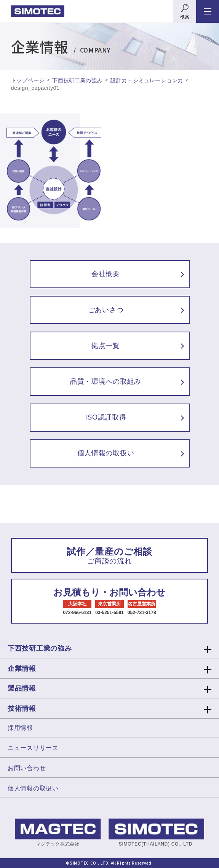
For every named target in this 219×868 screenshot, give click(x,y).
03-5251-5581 (109, 613)
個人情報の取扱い (33, 788)
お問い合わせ (27, 768)
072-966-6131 (77, 613)
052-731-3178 (142, 613)
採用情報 (20, 728)
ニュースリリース (33, 748)
